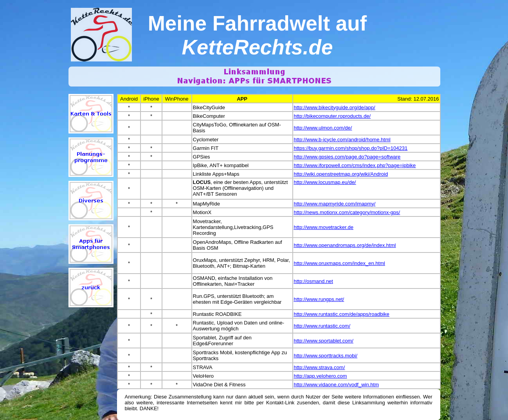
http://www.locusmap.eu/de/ (325, 182)
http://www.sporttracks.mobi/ (326, 356)
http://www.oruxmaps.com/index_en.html (340, 263)
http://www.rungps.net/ (319, 299)
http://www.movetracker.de (324, 227)
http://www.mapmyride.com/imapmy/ (335, 204)
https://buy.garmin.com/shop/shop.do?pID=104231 (351, 148)
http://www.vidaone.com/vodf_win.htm (337, 385)
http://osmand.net (313, 281)
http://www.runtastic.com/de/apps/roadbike (342, 314)
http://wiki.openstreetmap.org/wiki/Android (341, 174)
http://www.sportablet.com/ (324, 341)
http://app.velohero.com (321, 376)
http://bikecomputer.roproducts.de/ (332, 116)
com (339, 128)
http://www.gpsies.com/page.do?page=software (347, 157)
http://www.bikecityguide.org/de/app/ (335, 107)
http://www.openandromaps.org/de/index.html (345, 245)
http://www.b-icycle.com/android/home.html (342, 140)
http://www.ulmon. (314, 128)
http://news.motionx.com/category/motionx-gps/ (347, 212)
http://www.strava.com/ (320, 367)
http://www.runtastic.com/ (322, 326)
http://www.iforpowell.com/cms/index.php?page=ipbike (355, 165)
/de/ (348, 128)
